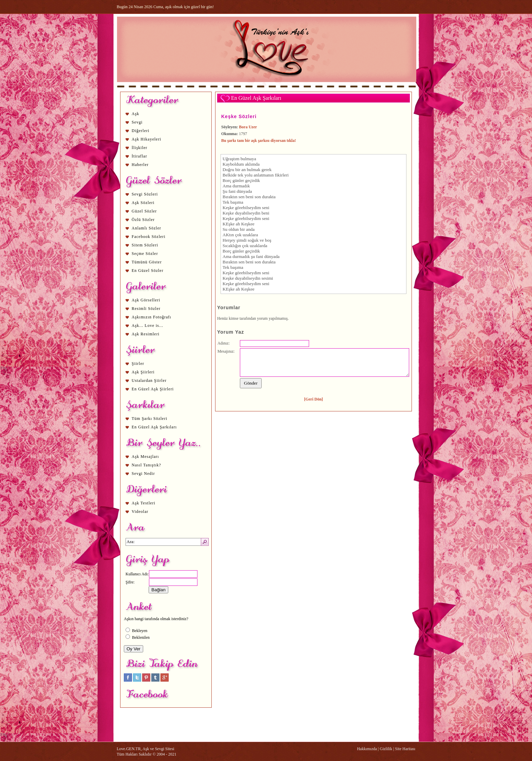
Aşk (135, 114)
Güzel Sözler (144, 211)
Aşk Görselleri (146, 300)
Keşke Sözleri (239, 116)
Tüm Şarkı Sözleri (149, 419)
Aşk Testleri (144, 503)
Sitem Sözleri (145, 245)
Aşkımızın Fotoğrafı (151, 317)
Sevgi (137, 122)
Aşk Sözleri (143, 203)
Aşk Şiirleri (143, 372)
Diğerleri (140, 131)
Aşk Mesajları (145, 457)
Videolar (140, 512)
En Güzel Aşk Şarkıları (154, 427)
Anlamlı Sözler (146, 228)
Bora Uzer (248, 127)
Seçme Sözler (145, 254)
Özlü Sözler (143, 220)
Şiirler (138, 364)
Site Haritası (405, 749)
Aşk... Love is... (147, 326)
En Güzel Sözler (148, 271)
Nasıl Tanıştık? (146, 465)
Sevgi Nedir (143, 474)
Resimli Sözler (146, 309)
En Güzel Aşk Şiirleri (153, 389)
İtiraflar (139, 156)
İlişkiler (139, 148)
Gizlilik (386, 749)
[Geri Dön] (313, 399)
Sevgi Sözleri (145, 194)
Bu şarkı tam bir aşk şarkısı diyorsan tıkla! (259, 141)
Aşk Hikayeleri (146, 139)
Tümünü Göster (147, 262)
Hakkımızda (367, 749)
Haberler (140, 165)
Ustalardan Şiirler (149, 380)
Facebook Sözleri (149, 237)
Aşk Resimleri (146, 334)
